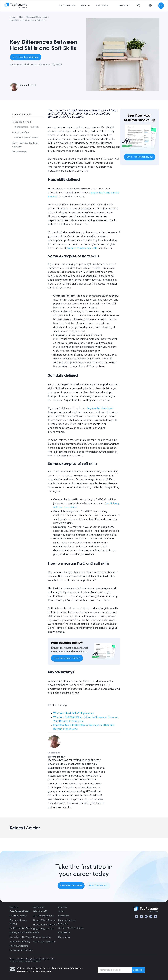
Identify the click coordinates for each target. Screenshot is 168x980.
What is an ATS (40, 911)
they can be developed (100, 408)
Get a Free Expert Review (26, 57)
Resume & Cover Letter (37, 17)
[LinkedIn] (146, 916)
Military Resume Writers (21, 933)
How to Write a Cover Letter (43, 931)
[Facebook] (137, 916)
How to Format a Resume (45, 925)
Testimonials (102, 6)
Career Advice (124, 6)
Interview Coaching (19, 946)
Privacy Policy (31, 959)
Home (13, 17)
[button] (85, 6)
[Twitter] (141, 916)
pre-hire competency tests (82, 248)
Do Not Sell (51, 959)
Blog (21, 17)
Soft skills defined (21, 132)
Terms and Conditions (18, 959)
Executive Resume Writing (19, 922)
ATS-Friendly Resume (43, 916)
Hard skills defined (21, 122)
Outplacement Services (21, 950)
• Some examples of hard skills (27, 127)
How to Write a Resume (44, 920)
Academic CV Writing (20, 941)
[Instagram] (151, 916)
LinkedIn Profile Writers (21, 937)
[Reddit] (156, 916)
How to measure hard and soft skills (25, 145)
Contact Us (63, 916)
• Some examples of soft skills (26, 137)
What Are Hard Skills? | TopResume (74, 713)
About (83, 6)
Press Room (64, 933)
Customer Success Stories (71, 928)
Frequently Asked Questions (67, 922)
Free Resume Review (71, 886)
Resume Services (67, 6)
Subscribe (138, 970)
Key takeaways (19, 152)
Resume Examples (42, 937)
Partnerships (64, 937)
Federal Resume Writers (22, 928)
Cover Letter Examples (44, 941)
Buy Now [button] (161, 6)
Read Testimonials (98, 886)
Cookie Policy (41, 959)
